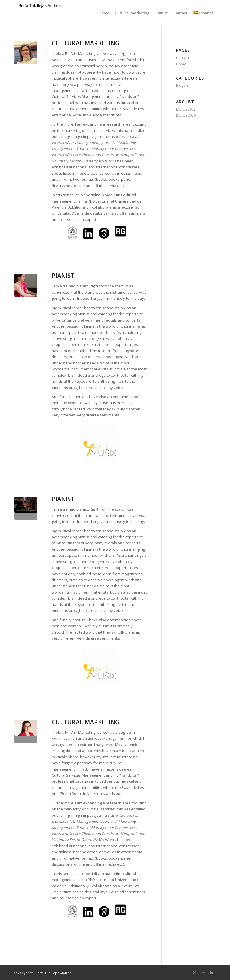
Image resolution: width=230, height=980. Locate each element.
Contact (183, 58)
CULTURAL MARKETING (86, 43)
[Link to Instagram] (203, 973)
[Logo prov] (39, 14)
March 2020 (186, 115)
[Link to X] (194, 973)
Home (181, 64)
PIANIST (63, 276)
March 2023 (186, 109)
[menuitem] (104, 13)
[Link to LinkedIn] (211, 973)
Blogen (182, 85)
